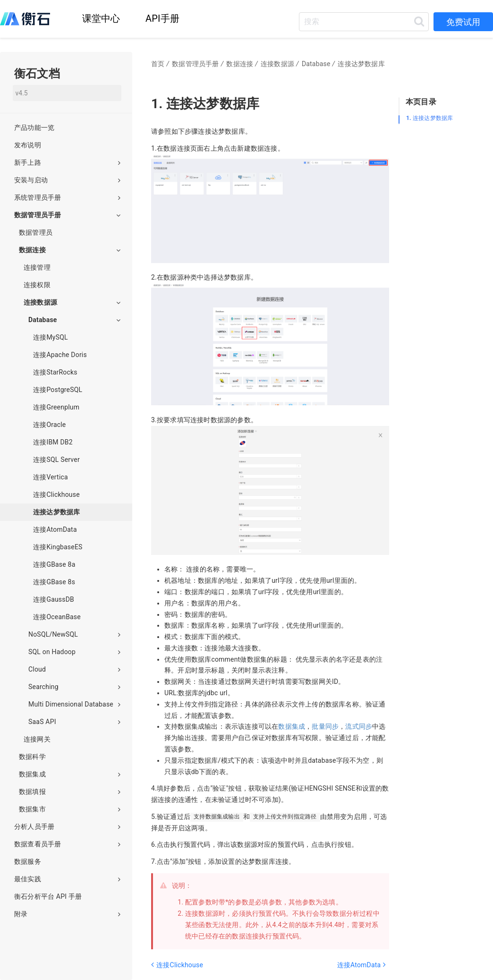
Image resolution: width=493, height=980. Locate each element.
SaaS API (74, 722)
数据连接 (70, 250)
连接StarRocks (55, 372)
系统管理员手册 (67, 197)
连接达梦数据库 (429, 118)
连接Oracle (49, 425)
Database (74, 320)
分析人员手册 (67, 827)
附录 (67, 914)
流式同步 (359, 726)
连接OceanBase (57, 617)
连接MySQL (51, 337)
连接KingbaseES (58, 547)
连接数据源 (72, 302)
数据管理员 (36, 232)
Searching (74, 687)
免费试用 (463, 22)
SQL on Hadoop (74, 652)
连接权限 (37, 285)
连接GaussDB (54, 599)
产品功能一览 (34, 128)
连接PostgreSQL (58, 390)
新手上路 (67, 162)
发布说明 (28, 145)
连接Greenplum (56, 407)
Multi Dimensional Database (74, 704)
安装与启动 (67, 180)
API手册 (162, 18)
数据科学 (32, 757)
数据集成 (292, 726)
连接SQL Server (56, 460)
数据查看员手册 (67, 844)
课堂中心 (101, 18)
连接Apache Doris (60, 355)
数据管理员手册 (67, 215)
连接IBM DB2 (53, 442)
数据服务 (28, 861)
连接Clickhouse (56, 494)
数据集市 (70, 809)
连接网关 (37, 739)
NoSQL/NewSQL (74, 634)
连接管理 (37, 267)
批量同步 (325, 726)
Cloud (74, 669)
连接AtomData (55, 529)
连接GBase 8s (54, 582)
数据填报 (70, 792)
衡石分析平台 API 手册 (48, 896)
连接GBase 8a (54, 564)
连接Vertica (51, 477)
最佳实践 (67, 879)
